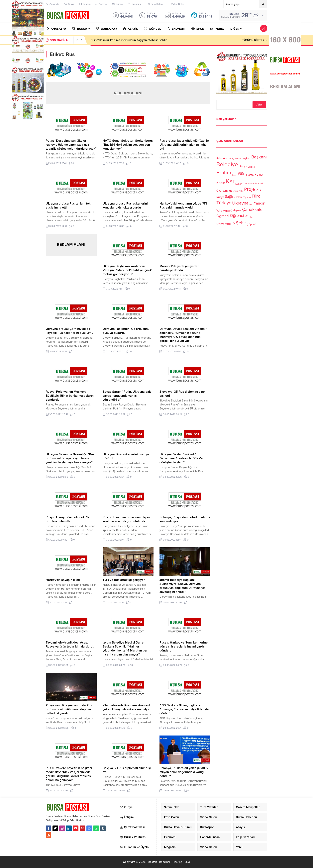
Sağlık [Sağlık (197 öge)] (230, 197)
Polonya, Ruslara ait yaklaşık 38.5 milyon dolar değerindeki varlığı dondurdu (184, 772)
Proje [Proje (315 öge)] (250, 189)
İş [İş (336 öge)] (233, 222)
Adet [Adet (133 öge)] (219, 158)
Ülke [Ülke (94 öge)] (251, 217)
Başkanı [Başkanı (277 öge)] (259, 157)
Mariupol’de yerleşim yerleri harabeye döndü (179, 268)
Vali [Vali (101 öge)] (251, 205)
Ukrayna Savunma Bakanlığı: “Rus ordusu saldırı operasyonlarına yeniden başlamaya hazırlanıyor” (70, 458)
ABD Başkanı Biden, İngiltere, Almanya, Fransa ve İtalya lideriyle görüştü (184, 709)
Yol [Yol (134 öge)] (218, 211)
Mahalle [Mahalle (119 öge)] (260, 184)
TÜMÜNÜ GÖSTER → (255, 40)
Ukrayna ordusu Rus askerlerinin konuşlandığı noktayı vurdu (126, 206)
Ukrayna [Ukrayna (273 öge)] (240, 203)
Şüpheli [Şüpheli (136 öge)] (251, 224)
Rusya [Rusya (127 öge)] (220, 197)
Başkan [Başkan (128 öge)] (246, 158)
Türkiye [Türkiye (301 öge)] (224, 203)
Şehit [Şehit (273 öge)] (241, 223)
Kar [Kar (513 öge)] (230, 181)
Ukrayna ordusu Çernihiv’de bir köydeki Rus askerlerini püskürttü (69, 331)
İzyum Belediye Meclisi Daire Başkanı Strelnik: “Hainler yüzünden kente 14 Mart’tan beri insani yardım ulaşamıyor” (125, 649)
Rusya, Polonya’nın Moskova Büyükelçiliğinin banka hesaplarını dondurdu (70, 396)
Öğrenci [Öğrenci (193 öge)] (223, 216)
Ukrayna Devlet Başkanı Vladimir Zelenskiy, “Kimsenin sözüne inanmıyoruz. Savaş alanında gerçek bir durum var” (183, 335)
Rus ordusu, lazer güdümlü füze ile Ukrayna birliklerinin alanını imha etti (184, 145)
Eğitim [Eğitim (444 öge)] (224, 173)
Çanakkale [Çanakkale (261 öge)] (252, 210)
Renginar (165, 862)
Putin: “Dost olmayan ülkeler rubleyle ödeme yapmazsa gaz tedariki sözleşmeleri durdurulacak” (71, 145)
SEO (187, 862)
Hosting (177, 862)
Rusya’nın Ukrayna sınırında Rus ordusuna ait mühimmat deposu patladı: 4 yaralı (69, 709)
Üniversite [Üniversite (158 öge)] (224, 224)
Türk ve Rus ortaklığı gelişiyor (124, 580)
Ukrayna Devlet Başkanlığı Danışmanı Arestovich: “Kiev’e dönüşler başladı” (181, 458)
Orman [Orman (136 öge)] (227, 191)
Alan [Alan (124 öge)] (226, 158)
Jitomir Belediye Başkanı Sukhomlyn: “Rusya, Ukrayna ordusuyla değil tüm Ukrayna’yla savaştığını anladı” (183, 586)
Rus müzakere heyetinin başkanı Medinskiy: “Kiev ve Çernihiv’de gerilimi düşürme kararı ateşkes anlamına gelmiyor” (69, 774)
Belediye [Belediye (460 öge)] (227, 164)
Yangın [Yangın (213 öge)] (260, 203)
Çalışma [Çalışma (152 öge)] (236, 210)
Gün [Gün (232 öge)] (242, 174)
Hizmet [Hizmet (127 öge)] (259, 175)
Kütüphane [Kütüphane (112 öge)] (249, 184)
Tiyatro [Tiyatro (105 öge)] (247, 197)
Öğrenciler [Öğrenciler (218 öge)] (239, 216)
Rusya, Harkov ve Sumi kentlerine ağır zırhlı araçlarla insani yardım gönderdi (184, 647)
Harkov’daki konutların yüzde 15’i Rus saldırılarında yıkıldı (183, 206)
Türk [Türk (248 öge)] (256, 196)
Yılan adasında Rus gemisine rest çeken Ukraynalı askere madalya (126, 707)
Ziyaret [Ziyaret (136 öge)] (225, 211)
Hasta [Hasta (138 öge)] (250, 175)
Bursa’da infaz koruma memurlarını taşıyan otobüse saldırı (129, 40)
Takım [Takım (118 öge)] (239, 197)
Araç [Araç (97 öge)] (232, 159)
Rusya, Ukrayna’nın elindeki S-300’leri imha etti (67, 519)
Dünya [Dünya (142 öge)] (243, 166)
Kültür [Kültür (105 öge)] (239, 184)
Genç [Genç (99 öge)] (235, 175)
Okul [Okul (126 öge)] (219, 191)
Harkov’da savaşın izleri (63, 580)
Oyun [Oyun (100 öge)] (235, 191)
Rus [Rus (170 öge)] (258, 190)
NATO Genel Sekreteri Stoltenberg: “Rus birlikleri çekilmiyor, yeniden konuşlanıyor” (128, 145)
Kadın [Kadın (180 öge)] (221, 183)
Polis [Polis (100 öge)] (241, 191)
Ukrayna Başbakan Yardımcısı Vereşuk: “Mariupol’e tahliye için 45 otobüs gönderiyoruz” (128, 270)
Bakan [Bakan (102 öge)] (238, 159)
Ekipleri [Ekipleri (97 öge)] (251, 167)
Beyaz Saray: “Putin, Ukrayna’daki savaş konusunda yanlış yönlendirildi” (127, 396)
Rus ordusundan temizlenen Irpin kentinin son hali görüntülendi (126, 519)
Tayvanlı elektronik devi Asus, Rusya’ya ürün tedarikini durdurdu (70, 645)
